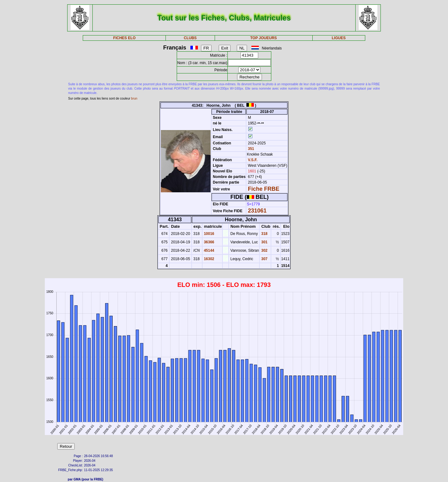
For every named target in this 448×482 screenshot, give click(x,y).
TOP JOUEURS (264, 38)
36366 (209, 242)
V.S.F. (253, 160)
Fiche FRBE (264, 189)
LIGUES (339, 38)
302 (264, 250)
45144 (209, 250)
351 (250, 149)
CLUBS (190, 38)
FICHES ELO (124, 38)
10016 (209, 234)
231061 (257, 211)
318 (264, 234)
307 (264, 259)
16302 (209, 259)
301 (264, 242)
